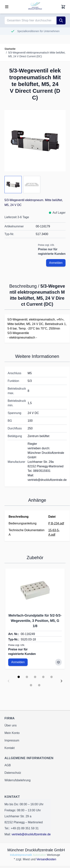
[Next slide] (61, 681)
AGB (8, 765)
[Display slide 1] (19, 677)
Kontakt (10, 748)
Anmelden (56, 263)
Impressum (12, 740)
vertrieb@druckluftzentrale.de (31, 834)
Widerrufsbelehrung (18, 780)
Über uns (11, 725)
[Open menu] (7, 7)
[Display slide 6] (31, 685)
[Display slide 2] (27, 677)
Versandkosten (46, 859)
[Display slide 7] (39, 685)
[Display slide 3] (35, 677)
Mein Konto (12, 733)
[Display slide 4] (43, 677)
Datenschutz (13, 773)
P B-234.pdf (56, 523)
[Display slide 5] (52, 677)
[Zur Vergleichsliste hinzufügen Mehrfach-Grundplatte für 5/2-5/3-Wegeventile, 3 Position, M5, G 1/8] (58, 662)
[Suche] (61, 20)
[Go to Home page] (35, 7)
